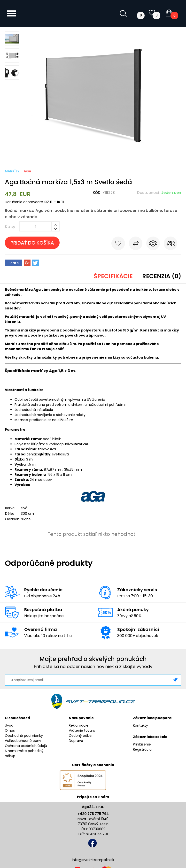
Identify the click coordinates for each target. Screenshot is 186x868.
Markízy (12, 171)
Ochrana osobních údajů (26, 746)
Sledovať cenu (153, 244)
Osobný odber (81, 736)
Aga (27, 171)
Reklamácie (79, 725)
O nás (10, 730)
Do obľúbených (118, 244)
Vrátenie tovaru (82, 730)
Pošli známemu (170, 244)
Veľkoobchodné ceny (23, 741)
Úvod (9, 725)
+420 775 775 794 (93, 814)
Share (14, 263)
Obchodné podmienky (24, 736)
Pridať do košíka (32, 243)
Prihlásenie (142, 744)
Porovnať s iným (136, 244)
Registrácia (142, 749)
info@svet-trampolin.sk (93, 860)
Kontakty (140, 725)
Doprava (76, 741)
